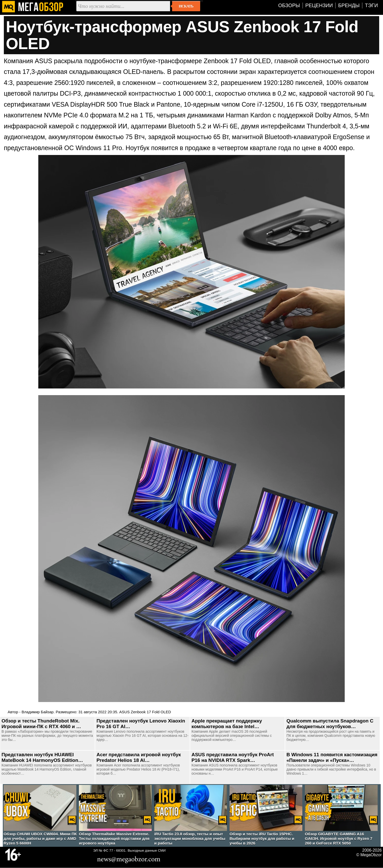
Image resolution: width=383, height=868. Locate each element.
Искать (186, 6)
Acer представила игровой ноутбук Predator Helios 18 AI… (139, 757)
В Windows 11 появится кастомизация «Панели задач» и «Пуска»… (332, 757)
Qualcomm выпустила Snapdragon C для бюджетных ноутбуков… (330, 724)
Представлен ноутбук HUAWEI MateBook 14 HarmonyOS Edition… (42, 757)
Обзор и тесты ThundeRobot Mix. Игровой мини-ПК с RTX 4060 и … (41, 724)
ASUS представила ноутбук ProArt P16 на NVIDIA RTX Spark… (233, 757)
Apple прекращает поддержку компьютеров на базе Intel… (227, 724)
